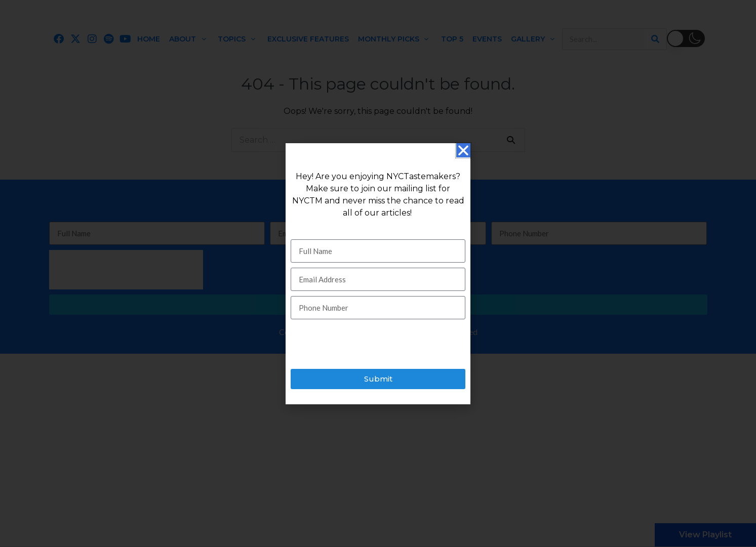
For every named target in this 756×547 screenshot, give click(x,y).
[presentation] (368, 344)
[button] (463, 150)
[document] (378, 273)
